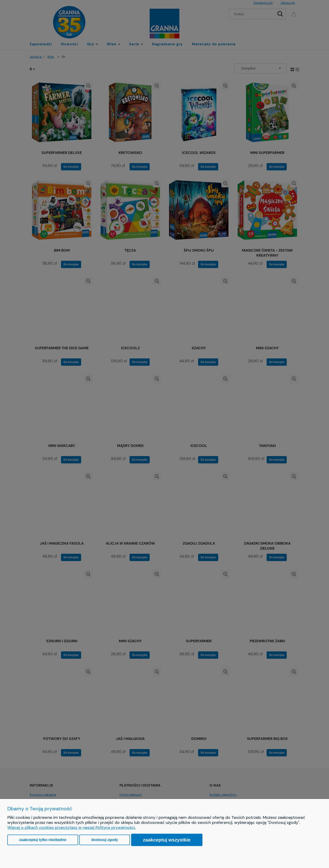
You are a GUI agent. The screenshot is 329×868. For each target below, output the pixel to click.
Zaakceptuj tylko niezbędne (43, 840)
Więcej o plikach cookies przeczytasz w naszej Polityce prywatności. (72, 828)
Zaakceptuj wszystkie (167, 840)
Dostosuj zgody (105, 840)
